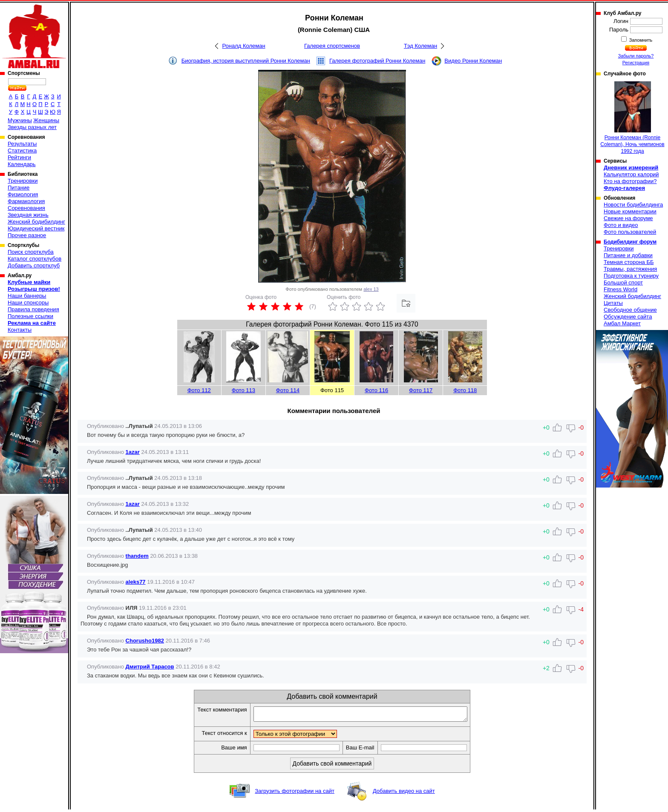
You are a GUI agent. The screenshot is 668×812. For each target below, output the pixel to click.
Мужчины (20, 120)
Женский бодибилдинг (36, 222)
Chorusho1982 (145, 641)
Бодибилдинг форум (630, 242)
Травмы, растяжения (630, 269)
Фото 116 (376, 390)
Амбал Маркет (622, 323)
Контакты (20, 330)
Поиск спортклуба (31, 252)
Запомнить (640, 40)
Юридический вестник (36, 228)
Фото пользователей (630, 232)
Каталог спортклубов (35, 259)
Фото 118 (465, 390)
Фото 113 (243, 390)
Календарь (22, 164)
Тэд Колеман (420, 46)
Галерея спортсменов (332, 46)
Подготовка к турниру (631, 276)
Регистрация (636, 63)
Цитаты (613, 303)
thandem (137, 556)
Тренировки (23, 181)
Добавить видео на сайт (404, 793)
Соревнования (26, 208)
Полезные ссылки (30, 316)
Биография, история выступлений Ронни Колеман (246, 61)
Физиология (23, 194)
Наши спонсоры (28, 303)
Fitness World (620, 289)
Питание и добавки (628, 255)
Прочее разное (27, 235)
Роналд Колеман (243, 46)
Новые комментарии (630, 211)
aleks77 (136, 582)
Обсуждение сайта (628, 317)
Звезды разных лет (32, 127)
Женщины (46, 120)
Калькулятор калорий (631, 174)
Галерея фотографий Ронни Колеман (377, 61)
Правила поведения (33, 309)
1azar (133, 452)
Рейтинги (19, 157)
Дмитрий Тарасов (150, 667)
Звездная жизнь (28, 215)
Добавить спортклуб (34, 265)
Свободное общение (630, 310)
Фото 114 (288, 390)
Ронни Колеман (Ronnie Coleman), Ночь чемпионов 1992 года (632, 118)
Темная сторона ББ (629, 262)
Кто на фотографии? (630, 181)
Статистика (22, 151)
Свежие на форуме (628, 218)
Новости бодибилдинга (633, 205)
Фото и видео (621, 225)
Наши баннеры (27, 296)
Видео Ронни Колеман (473, 61)
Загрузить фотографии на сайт (295, 793)
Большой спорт (623, 283)
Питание (19, 188)
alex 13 (371, 289)
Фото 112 (199, 390)
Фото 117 (421, 390)
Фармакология (26, 201)
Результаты (22, 144)
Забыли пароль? (636, 56)
